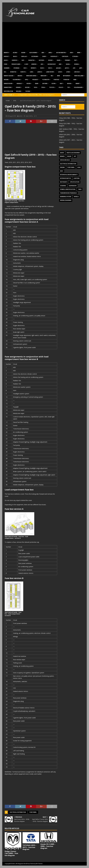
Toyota (52, 87)
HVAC (79, 167)
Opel (26, 80)
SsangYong (8, 87)
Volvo (61, 87)
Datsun (41, 60)
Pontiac (56, 80)
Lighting (77, 178)
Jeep (81, 68)
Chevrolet (54, 56)
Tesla (43, 87)
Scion (54, 83)
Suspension (73, 186)
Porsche (66, 80)
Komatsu (13, 72)
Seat (61, 83)
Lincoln (77, 72)
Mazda (20, 76)
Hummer (7, 68)
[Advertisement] (45, 36)
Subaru (18, 87)
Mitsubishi (67, 76)
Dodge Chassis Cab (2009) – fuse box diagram (11, 853)
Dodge (50, 60)
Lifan (68, 72)
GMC (60, 64)
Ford (6, 64)
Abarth (6, 53)
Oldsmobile (17, 80)
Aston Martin (61, 53)
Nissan (6, 80)
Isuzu (42, 68)
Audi (71, 53)
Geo (42, 64)
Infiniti (33, 68)
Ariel (50, 53)
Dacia (6, 60)
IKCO (25, 68)
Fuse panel (33, 812)
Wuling (19, 91)
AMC (43, 53)
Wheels (76, 197)
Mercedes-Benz (31, 76)
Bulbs (69, 156)
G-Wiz (26, 64)
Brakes (62, 156)
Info (62, 171)
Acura (15, 53)
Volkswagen (78, 87)
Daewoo (15, 60)
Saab (36, 83)
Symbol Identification (68, 189)
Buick (15, 56)
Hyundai (16, 68)
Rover (29, 83)
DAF (23, 60)
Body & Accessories (73, 153)
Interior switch (65, 178)
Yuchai (28, 91)
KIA (5, 72)
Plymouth (46, 80)
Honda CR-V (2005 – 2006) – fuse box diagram (48, 846)
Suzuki (27, 87)
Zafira (31, 116)
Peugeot (35, 80)
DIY (75, 156)
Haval (68, 64)
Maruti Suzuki (9, 76)
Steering (63, 186)
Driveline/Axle (65, 160)
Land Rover (50, 72)
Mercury (44, 76)
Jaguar (58, 68)
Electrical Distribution (18, 812)
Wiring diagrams (66, 200)
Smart (78, 83)
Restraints (64, 182)
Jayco (67, 68)
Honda (76, 64)
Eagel (59, 60)
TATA (35, 87)
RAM (75, 80)
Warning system (66, 197)
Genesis (34, 64)
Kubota (23, 72)
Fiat (75, 60)
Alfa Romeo (33, 53)
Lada (31, 72)
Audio (62, 153)
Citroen (75, 56)
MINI (59, 76)
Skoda (69, 83)
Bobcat (6, 56)
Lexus (60, 72)
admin (21, 116)
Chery (44, 56)
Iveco (50, 68)
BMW (79, 53)
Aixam (23, 53)
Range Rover (8, 83)
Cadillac (24, 56)
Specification (75, 182)
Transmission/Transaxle (68, 193)
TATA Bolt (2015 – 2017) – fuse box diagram (29, 847)
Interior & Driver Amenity (69, 175)
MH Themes (39, 864)
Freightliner (16, 64)
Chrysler (65, 56)
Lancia (40, 72)
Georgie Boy (52, 64)
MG (52, 76)
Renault (19, 83)
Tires (80, 189)
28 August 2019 (12, 116)
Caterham (35, 56)
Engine (62, 167)
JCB (74, 68)
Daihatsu (31, 60)
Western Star (8, 91)
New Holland (79, 76)
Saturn (45, 83)
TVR (68, 87)
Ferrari (67, 60)
